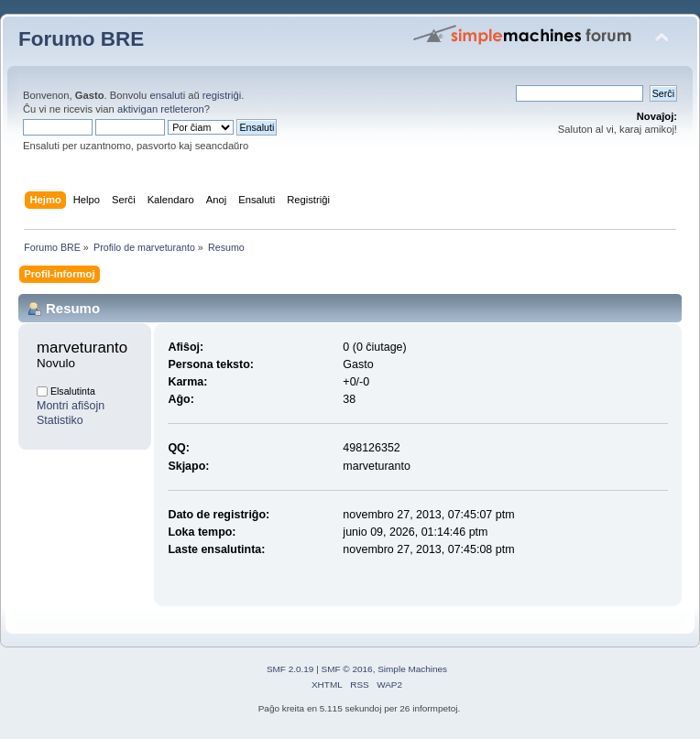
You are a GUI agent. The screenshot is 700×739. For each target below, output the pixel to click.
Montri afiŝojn (71, 406)
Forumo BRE (81, 39)
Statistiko (60, 420)
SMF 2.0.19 (290, 669)
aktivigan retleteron (161, 109)
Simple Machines (412, 669)
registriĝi (222, 95)
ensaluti (167, 95)
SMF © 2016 (347, 669)
